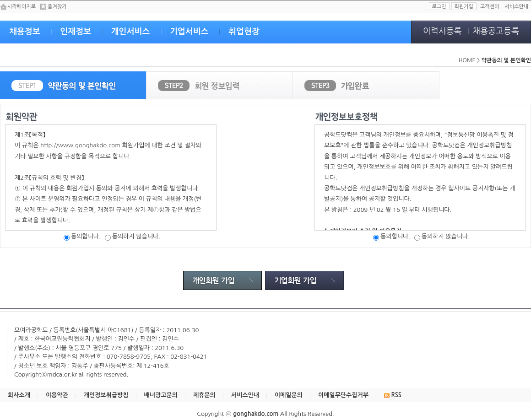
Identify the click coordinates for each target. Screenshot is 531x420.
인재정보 (76, 32)
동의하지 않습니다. (133, 236)
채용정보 (25, 32)
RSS (393, 395)
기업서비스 (189, 32)
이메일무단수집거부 (343, 395)
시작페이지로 (22, 7)
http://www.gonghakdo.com (80, 145)
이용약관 (57, 395)
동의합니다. (82, 236)
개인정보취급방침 (106, 395)
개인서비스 (131, 32)
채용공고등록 (496, 31)
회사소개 (19, 395)
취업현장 (244, 32)
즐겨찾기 (57, 7)
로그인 (439, 7)
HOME (467, 60)
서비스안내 (516, 7)
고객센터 (490, 7)
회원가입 (464, 7)
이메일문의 (289, 395)
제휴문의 (204, 395)
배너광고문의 (161, 395)
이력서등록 (442, 31)
